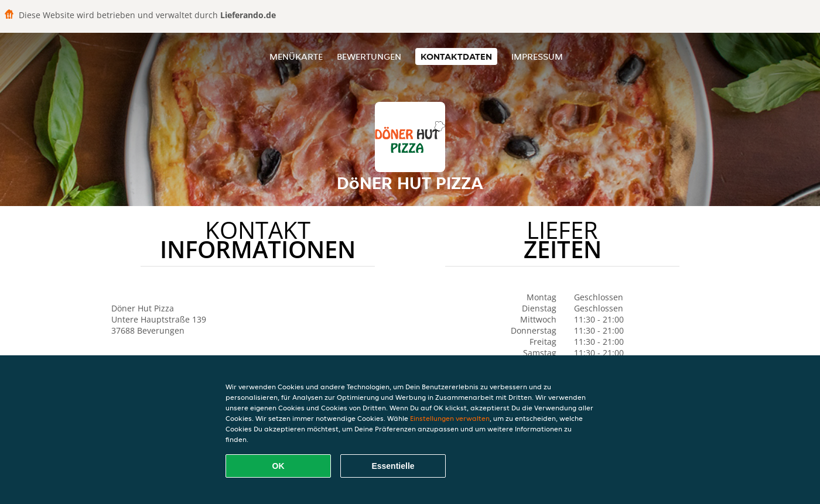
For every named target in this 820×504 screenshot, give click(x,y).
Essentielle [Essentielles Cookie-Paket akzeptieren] (393, 466)
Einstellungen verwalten (450, 418)
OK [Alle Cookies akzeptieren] (279, 466)
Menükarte (296, 56)
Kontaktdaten (456, 56)
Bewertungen (369, 56)
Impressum (537, 56)
